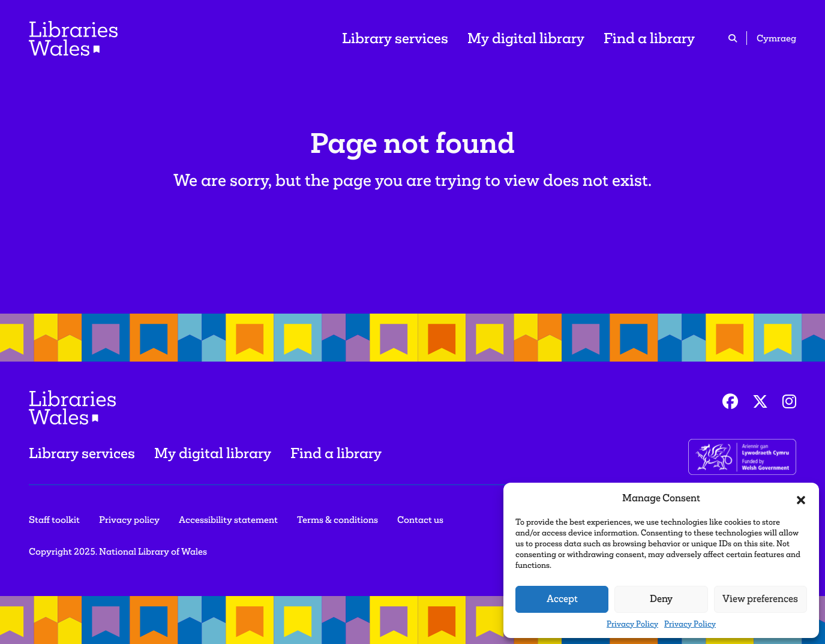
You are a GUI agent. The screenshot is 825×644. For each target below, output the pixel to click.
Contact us (420, 520)
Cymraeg (776, 38)
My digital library (526, 38)
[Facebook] (730, 402)
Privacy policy (129, 520)
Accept (562, 599)
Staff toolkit (54, 520)
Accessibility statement (228, 520)
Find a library (649, 38)
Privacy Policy (632, 624)
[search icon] (733, 38)
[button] (801, 498)
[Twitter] (760, 402)
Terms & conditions (337, 520)
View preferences (760, 599)
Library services (395, 38)
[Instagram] (789, 402)
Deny (661, 599)
